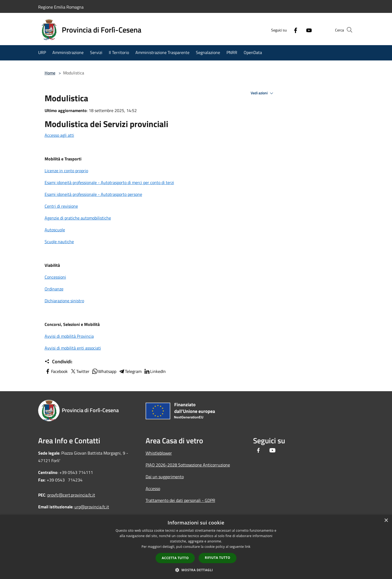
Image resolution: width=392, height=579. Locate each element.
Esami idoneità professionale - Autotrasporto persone (93, 194)
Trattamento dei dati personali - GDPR (180, 500)
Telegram (130, 371)
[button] (196, 570)
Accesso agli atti (59, 135)
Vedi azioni (263, 93)
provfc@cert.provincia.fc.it (71, 495)
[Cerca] (348, 30)
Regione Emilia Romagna (61, 7)
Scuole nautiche (59, 242)
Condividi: (58, 362)
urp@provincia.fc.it (92, 507)
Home (50, 73)
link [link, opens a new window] (248, 547)
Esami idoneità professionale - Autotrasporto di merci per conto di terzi (109, 182)
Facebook (56, 371)
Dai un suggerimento (165, 477)
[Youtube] (300, 30)
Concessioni (55, 277)
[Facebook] (286, 30)
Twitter (80, 371)
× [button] (386, 521)
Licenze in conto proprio (66, 171)
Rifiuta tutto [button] (217, 558)
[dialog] (196, 547)
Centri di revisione (61, 206)
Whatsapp (104, 371)
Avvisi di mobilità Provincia (69, 336)
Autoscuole (55, 230)
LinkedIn (155, 371)
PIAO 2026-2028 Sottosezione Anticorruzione (188, 465)
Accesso (153, 488)
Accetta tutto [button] (175, 558)
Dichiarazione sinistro (64, 301)
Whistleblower (159, 453)
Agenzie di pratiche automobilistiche (78, 218)
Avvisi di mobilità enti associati (73, 348)
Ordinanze (54, 289)
